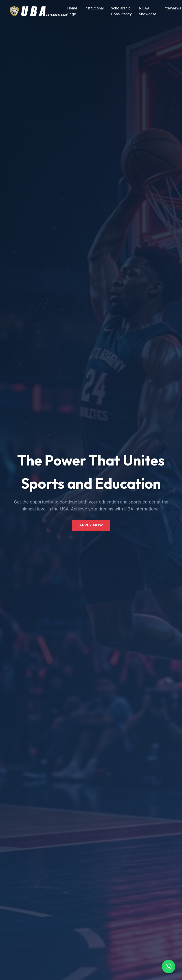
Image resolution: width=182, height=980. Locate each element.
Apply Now (91, 525)
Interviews (172, 8)
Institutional (94, 8)
